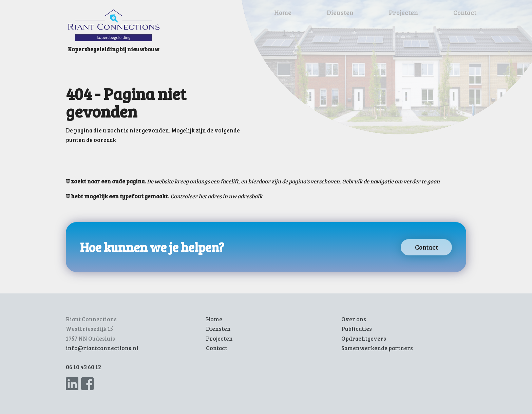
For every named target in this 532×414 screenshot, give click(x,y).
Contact (465, 12)
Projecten (403, 12)
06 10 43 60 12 (83, 367)
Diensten (340, 12)
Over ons (354, 319)
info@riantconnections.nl (102, 348)
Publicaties (357, 329)
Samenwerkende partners (377, 348)
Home (283, 12)
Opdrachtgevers (364, 338)
